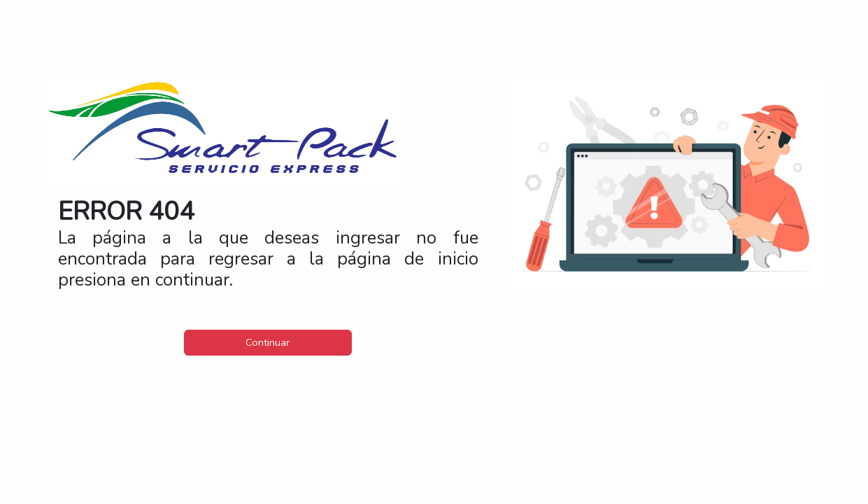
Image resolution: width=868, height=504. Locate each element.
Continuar (268, 342)
